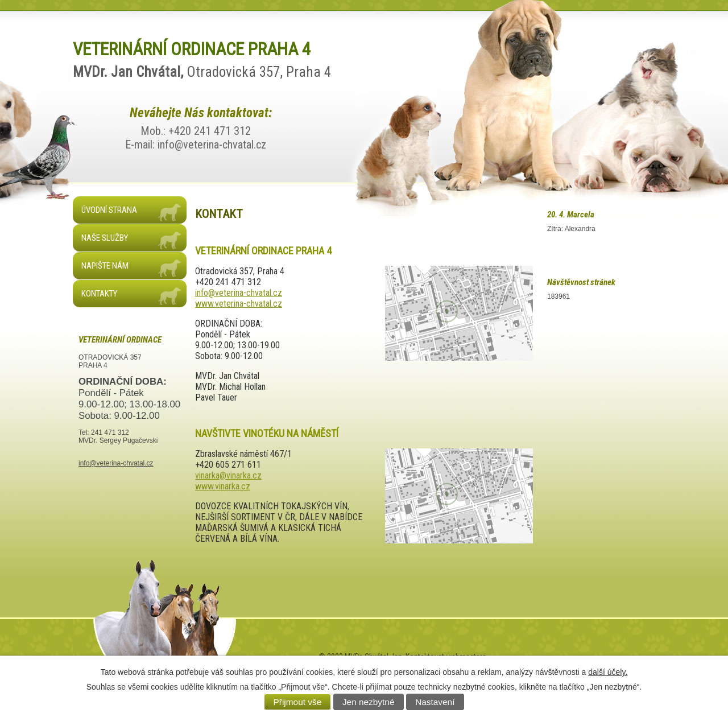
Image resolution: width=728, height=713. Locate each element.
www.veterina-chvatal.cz (239, 304)
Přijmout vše (298, 702)
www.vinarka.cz (223, 486)
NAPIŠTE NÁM (105, 266)
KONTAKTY (99, 294)
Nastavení (435, 702)
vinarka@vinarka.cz (228, 475)
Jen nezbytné (369, 702)
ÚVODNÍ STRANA (109, 210)
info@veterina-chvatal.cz (239, 293)
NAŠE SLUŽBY (105, 238)
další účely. (608, 672)
